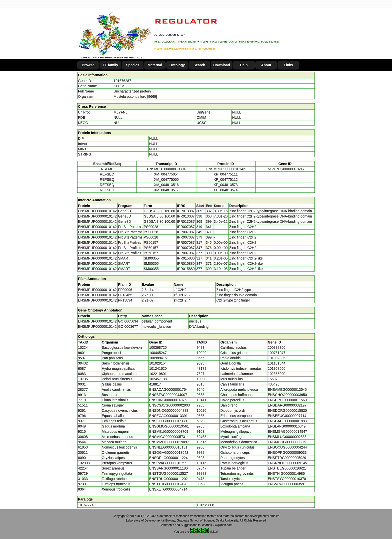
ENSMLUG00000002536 (287, 437)
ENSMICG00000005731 (168, 437)
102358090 (276, 374)
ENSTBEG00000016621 (287, 468)
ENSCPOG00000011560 (287, 400)
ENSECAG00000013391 (168, 416)
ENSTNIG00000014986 (286, 473)
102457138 (158, 379)
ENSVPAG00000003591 (287, 484)
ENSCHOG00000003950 (287, 395)
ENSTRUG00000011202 (168, 479)
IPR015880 (186, 258)
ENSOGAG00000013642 (169, 452)
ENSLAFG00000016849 (287, 426)
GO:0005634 (128, 321)
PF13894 (125, 300)
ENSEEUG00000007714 (287, 416)
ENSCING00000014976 (168, 400)
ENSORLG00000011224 (168, 458)
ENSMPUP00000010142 (226, 169)
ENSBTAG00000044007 (168, 395)
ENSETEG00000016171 (168, 421)
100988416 (158, 358)
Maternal (155, 65)
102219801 (158, 374)
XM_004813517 (166, 190)
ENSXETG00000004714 (168, 489)
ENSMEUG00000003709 (169, 431)
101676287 (122, 81)
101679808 (205, 505)
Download (222, 65)
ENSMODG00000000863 (287, 442)
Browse (88, 65)
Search (199, 65)
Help (244, 65)
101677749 (87, 505)
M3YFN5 (120, 112)
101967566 (276, 368)
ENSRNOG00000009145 (287, 463)
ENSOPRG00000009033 (287, 452)
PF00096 (125, 290)
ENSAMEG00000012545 (287, 389)
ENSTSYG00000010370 (287, 479)
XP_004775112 (226, 179)
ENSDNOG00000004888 (169, 410)
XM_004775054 (166, 174)
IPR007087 (186, 227)
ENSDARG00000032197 (287, 405)
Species (133, 65)
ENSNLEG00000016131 (168, 447)
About (266, 65)
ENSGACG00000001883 (287, 421)
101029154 (158, 363)
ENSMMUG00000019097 (169, 442)
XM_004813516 (166, 185)
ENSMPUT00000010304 (166, 169)
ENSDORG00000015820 (287, 410)
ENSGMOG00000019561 (169, 426)
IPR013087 (186, 211)
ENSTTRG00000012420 (168, 484)
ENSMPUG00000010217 (285, 169)
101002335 (276, 358)
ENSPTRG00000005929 (287, 458)
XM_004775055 (166, 179)
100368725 (158, 347)
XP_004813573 (226, 185)
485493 (274, 384)
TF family (110, 65)
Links (288, 65)
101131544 (276, 363)
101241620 (158, 368)
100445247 (158, 353)
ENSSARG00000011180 (168, 468)
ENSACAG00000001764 (168, 389)
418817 (155, 384)
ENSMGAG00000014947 (287, 431)
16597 (273, 379)
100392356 (276, 347)
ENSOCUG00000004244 (287, 447)
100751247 (276, 353)
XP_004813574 (226, 190)
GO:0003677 (128, 326)
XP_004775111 (226, 174)
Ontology (177, 65)
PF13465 (125, 295)
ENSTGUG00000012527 (169, 473)
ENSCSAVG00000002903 (169, 405)
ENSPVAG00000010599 (168, 463)
